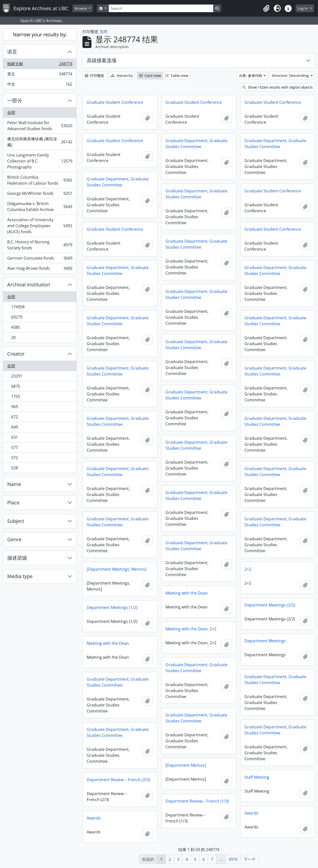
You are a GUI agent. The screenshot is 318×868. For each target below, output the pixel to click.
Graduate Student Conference (115, 102)
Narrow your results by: (40, 34)
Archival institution (29, 285)
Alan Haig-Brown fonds (40, 269)
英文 (40, 75)
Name (14, 484)
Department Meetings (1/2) (112, 607)
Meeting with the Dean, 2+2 (191, 629)
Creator (16, 354)
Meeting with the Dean (187, 593)
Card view (150, 76)
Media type (20, 576)
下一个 (250, 859)
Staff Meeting (257, 777)
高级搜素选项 (102, 60)
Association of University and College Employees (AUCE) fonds (40, 226)
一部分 (15, 100)
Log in (303, 8)
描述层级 (17, 558)
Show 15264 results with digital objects (278, 87)
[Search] (161, 8)
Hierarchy (122, 76)
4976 (233, 859)
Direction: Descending (291, 76)
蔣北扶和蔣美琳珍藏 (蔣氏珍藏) (40, 142)
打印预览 (94, 76)
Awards (251, 813)
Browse (81, 8)
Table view (177, 76)
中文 (40, 85)
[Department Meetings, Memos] (117, 569)
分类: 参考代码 (251, 76)
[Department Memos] (186, 765)
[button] (266, 8)
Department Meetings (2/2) (270, 605)
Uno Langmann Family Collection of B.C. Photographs (40, 161)
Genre (14, 539)
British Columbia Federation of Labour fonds (40, 180)
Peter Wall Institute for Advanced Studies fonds (40, 126)
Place (13, 503)
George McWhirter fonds (40, 194)
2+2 (248, 569)
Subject (16, 521)
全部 (11, 112)
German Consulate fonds (40, 259)
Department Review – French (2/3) (118, 780)
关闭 (103, 32)
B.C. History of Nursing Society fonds (40, 245)
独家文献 (40, 65)
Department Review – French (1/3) (197, 801)
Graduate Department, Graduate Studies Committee (196, 144)
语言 (12, 52)
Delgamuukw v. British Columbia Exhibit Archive (40, 207)
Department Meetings (265, 641)
